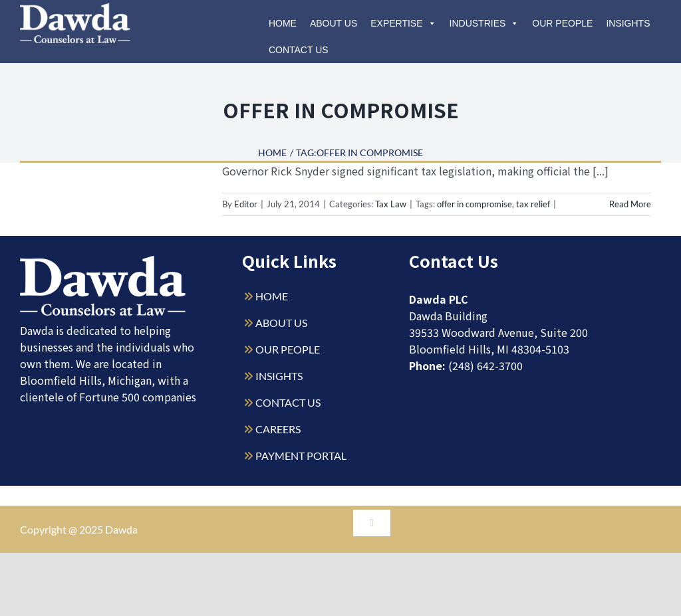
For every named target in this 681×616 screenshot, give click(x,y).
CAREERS (278, 429)
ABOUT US (281, 323)
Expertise (403, 23)
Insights (628, 23)
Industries (484, 23)
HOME (272, 296)
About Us (334, 23)
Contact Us (299, 50)
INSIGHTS (279, 376)
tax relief (533, 204)
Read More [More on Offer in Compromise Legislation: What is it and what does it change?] (630, 204)
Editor (246, 204)
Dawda (121, 529)
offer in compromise (475, 204)
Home (283, 23)
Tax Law (391, 204)
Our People (562, 23)
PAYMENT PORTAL (301, 456)
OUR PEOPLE (288, 349)
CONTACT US (288, 402)
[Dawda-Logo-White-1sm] (103, 261)
